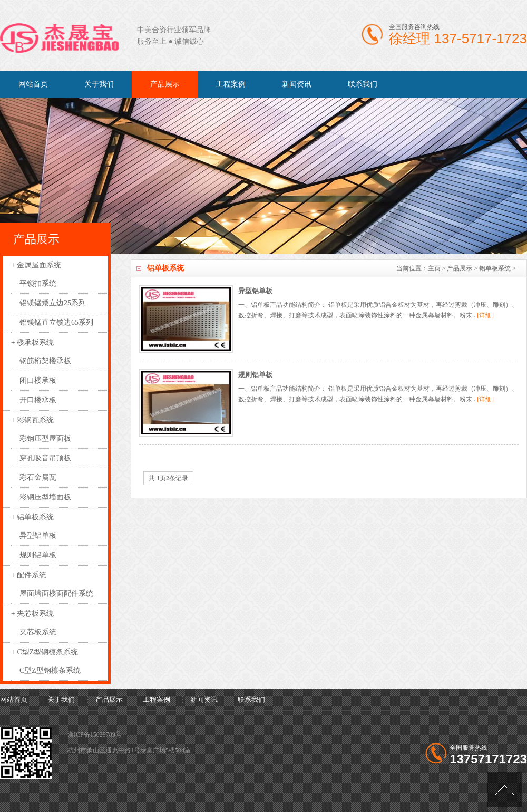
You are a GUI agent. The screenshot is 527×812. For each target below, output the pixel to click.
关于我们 (99, 84)
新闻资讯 (297, 84)
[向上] (505, 790)
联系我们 (363, 84)
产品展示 (165, 84)
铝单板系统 (495, 268)
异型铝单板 (255, 291)
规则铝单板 (255, 375)
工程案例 (231, 84)
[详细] (485, 315)
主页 (434, 268)
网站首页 (33, 84)
